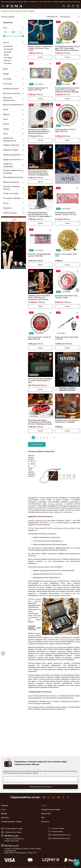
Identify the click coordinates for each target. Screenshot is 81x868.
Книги (14, 119)
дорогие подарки (43, 567)
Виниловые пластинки (14, 93)
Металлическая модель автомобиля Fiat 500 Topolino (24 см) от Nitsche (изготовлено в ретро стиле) (40, 422)
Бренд (14, 69)
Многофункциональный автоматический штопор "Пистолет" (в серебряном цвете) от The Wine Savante (39, 173)
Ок (21, 32)
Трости (14, 203)
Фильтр (13, 43)
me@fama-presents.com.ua (59, 838)
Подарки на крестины (14, 145)
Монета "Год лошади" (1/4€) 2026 (66, 255)
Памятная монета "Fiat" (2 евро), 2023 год (65, 130)
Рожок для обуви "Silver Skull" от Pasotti (67, 338)
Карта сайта (46, 814)
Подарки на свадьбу (14, 150)
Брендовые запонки (14, 89)
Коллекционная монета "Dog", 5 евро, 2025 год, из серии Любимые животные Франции (67, 48)
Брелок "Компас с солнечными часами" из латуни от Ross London (40, 48)
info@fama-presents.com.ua (59, 835)
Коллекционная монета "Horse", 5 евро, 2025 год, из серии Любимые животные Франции (67, 90)
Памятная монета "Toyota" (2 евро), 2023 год (39, 338)
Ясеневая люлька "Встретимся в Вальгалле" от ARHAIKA (67, 421)
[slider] (4, 36)
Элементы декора (14, 213)
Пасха (14, 134)
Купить (40, 57)
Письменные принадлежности (14, 139)
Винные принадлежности (14, 105)
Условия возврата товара (11, 822)
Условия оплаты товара (51, 810)
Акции (44, 806)
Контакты (45, 822)
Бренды (4, 814)
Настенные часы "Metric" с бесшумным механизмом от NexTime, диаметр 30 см (39, 131)
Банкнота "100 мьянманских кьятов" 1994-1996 (39, 255)
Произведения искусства (14, 177)
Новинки (4, 806)
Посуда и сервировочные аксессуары (14, 172)
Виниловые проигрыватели (14, 99)
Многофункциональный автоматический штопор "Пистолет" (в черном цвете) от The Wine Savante (40, 214)
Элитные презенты (55, 504)
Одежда (14, 129)
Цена (13, 28)
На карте (15, 836)
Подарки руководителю (14, 155)
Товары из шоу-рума (14, 193)
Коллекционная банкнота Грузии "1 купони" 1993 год (66, 213)
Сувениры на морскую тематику (14, 188)
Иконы (14, 110)
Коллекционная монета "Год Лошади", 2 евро (66, 297)
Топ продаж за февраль (14, 198)
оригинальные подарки (54, 647)
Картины (14, 114)
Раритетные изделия (14, 182)
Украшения (14, 208)
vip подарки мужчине (62, 587)
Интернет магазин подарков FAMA (14, 11)
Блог (43, 818)
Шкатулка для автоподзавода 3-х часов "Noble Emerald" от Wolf (40, 381)
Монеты (14, 124)
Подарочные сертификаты (14, 165)
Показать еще (37, 444)
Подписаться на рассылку (40, 787)
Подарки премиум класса (37, 520)
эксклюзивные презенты (61, 528)
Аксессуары (14, 84)
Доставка (5, 818)
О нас (3, 810)
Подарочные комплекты (14, 160)
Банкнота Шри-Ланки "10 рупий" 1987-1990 (38, 89)
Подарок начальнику (68, 640)
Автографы (14, 79)
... (51, 438)
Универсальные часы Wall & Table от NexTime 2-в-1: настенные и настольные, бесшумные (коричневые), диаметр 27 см (39, 298)
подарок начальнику (49, 581)
